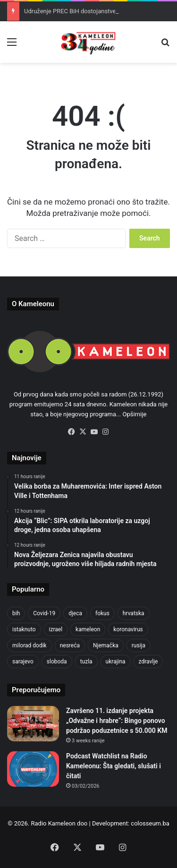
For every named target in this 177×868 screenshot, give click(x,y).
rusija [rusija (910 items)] (139, 645)
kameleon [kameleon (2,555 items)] (88, 629)
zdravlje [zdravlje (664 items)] (148, 662)
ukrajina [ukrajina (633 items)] (116, 662)
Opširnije (135, 414)
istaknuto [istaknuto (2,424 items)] (24, 629)
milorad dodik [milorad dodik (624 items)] (29, 645)
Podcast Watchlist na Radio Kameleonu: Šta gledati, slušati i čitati (114, 766)
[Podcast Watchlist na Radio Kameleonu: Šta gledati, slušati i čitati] (33, 769)
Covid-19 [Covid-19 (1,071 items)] (44, 613)
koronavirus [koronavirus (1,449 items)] (128, 629)
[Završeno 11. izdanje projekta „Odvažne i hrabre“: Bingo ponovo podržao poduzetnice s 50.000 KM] (33, 724)
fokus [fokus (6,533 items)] (102, 613)
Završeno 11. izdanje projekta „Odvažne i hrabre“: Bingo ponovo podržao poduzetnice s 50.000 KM (117, 721)
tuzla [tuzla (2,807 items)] (86, 662)
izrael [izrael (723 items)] (56, 629)
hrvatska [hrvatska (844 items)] (134, 613)
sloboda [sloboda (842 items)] (57, 662)
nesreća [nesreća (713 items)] (70, 645)
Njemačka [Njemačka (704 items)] (106, 645)
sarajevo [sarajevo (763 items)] (23, 662)
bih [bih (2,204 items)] (16, 613)
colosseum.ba (150, 823)
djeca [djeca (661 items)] (75, 613)
